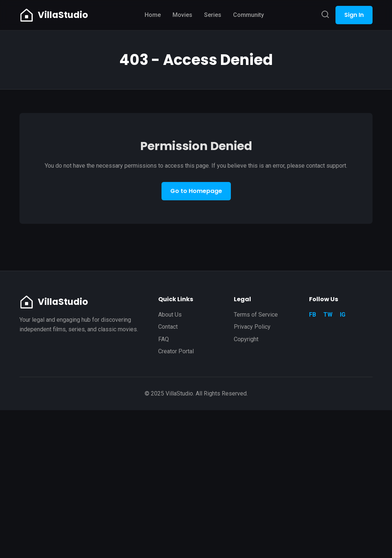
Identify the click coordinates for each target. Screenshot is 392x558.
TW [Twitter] (328, 315)
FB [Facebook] (313, 315)
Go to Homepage (196, 191)
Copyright (246, 339)
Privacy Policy (252, 327)
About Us (170, 315)
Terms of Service (256, 315)
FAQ (164, 339)
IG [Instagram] (343, 315)
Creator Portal (176, 351)
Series (213, 15)
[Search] (325, 15)
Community (248, 15)
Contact (168, 327)
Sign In (354, 15)
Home (153, 15)
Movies (182, 15)
